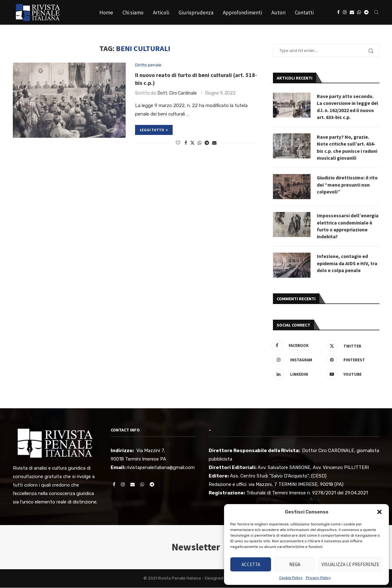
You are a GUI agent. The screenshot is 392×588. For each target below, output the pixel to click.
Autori (278, 13)
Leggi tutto (154, 130)
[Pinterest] (351, 360)
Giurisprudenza (196, 13)
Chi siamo (133, 13)
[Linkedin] (298, 375)
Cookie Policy (291, 578)
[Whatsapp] (359, 13)
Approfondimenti (242, 13)
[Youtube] (351, 375)
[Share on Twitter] (192, 143)
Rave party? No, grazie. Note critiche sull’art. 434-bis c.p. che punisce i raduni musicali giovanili (347, 148)
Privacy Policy (318, 578)
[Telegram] (366, 13)
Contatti (304, 13)
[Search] (376, 13)
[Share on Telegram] (207, 143)
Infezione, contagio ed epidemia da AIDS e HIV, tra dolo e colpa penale (347, 264)
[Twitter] (351, 346)
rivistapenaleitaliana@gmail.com (161, 468)
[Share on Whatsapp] (200, 143)
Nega (295, 564)
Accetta (251, 564)
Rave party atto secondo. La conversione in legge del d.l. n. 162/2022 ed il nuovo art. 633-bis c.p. (348, 107)
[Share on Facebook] (186, 143)
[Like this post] (178, 143)
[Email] (352, 13)
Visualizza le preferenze (350, 564)
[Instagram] (345, 13)
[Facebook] (338, 13)
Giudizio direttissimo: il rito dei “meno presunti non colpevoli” (348, 185)
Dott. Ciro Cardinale (177, 93)
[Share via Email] (214, 143)
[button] (379, 512)
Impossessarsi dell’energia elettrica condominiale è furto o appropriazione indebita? (348, 226)
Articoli (161, 13)
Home (106, 13)
